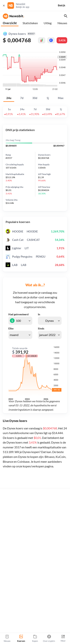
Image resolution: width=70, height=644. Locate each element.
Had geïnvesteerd (18, 314)
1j (48, 98)
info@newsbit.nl (12, 615)
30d (35, 98)
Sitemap (44, 631)
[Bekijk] (64, 5)
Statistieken (30, 23)
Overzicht (10, 23)
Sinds (41, 329)
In (39, 314)
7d (22, 98)
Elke (11, 329)
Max (61, 98)
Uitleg (48, 23)
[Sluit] (4, 5)
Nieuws (62, 23)
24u (9, 98)
